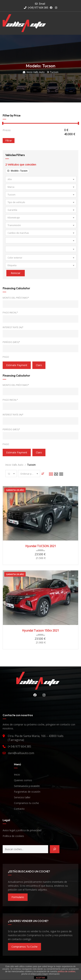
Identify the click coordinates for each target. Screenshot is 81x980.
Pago (6, 357)
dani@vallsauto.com (21, 753)
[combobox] (41, 179)
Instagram (43, 695)
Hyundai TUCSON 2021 (41, 546)
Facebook (34, 695)
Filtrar (9, 140)
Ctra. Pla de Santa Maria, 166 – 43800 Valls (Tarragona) (36, 738)
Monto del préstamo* (16, 298)
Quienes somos (23, 780)
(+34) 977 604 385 (36, 8)
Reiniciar (16, 273)
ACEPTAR (40, 978)
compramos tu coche (24, 947)
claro (39, 365)
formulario (18, 897)
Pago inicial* (10, 312)
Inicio (17, 775)
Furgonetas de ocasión (27, 792)
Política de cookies (13, 836)
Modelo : (17, 171)
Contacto (19, 809)
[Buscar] (55, 849)
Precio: (7, 130)
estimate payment (17, 365)
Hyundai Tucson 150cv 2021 (40, 630)
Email (42, 4)
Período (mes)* (11, 342)
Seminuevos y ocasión (27, 786)
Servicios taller (22, 797)
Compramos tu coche (26, 803)
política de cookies (67, 971)
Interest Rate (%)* (13, 327)
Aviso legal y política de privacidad (22, 830)
